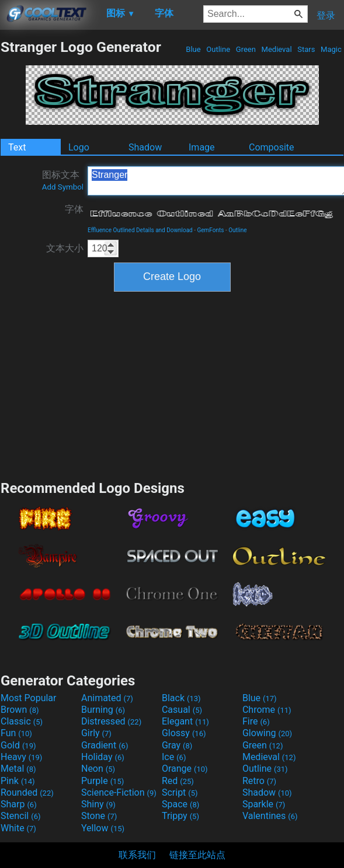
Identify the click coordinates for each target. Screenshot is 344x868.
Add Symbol (63, 187)
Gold (18, 745)
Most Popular (29, 698)
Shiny (98, 804)
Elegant (185, 721)
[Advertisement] (172, 384)
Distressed (111, 721)
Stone (99, 816)
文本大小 (65, 248)
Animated (107, 698)
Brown (20, 710)
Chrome (267, 710)
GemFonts (210, 230)
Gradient (105, 745)
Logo (79, 147)
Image (202, 147)
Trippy (180, 816)
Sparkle (264, 804)
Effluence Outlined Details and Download (140, 230)
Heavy (21, 757)
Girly (96, 733)
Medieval (276, 49)
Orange (185, 769)
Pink (18, 781)
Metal (18, 769)
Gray (177, 745)
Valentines (270, 816)
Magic (331, 49)
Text (17, 147)
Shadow (145, 147)
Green (246, 49)
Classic (22, 721)
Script (180, 792)
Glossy (184, 733)
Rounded (27, 792)
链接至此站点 (197, 855)
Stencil (20, 816)
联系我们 (137, 855)
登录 (326, 15)
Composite (272, 147)
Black (181, 698)
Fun (16, 733)
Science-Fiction (119, 792)
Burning (103, 710)
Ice (174, 757)
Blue (193, 49)
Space (180, 804)
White (18, 828)
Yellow (103, 828)
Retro (259, 781)
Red (178, 781)
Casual (182, 710)
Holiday (103, 757)
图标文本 (63, 180)
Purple (102, 781)
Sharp (19, 804)
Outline (218, 49)
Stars (306, 49)
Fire (256, 721)
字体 (74, 209)
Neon (98, 769)
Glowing (267, 733)
